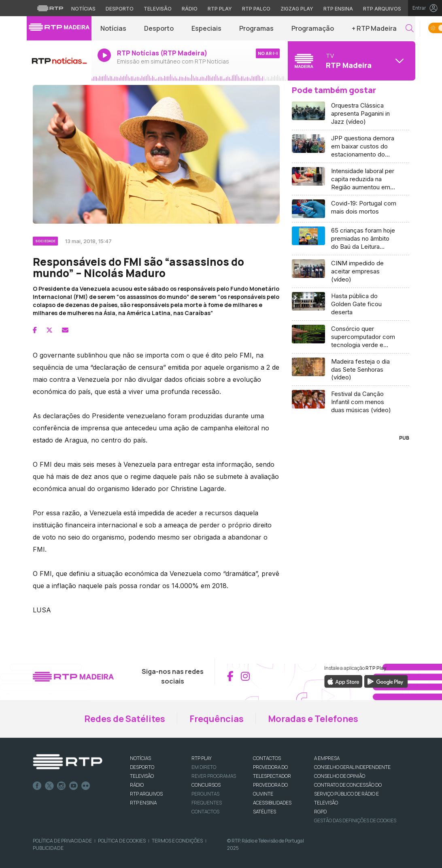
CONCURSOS (206, 785)
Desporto (159, 28)
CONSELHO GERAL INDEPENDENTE (352, 767)
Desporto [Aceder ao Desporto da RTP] (120, 9)
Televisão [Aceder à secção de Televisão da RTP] (158, 9)
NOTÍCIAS (140, 758)
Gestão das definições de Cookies (355, 820)
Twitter (49, 786)
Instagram (62, 786)
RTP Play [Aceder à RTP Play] (220, 9)
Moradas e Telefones (313, 719)
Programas (256, 28)
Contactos (205, 812)
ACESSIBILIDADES (272, 803)
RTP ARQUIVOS (146, 794)
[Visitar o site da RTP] (50, 8)
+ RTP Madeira (374, 28)
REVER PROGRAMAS (214, 776)
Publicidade (48, 848)
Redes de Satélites (125, 719)
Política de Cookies (122, 841)
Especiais (206, 28)
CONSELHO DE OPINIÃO (340, 776)
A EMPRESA (327, 758)
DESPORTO (142, 767)
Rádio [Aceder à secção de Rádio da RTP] (190, 9)
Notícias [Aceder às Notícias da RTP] (83, 9)
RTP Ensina (143, 803)
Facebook (37, 786)
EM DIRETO (204, 767)
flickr (86, 786)
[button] (410, 29)
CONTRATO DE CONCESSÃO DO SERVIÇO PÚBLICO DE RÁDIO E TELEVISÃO (348, 794)
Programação (313, 28)
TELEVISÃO (142, 776)
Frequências (217, 719)
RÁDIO (137, 785)
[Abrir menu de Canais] (351, 61)
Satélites (265, 812)
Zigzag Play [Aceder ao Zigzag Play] (297, 9)
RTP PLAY (202, 758)
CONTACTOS (267, 758)
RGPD (320, 812)
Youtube (74, 786)
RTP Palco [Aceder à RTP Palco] (256, 9)
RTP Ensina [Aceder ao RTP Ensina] (338, 9)
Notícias (113, 28)
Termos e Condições (177, 841)
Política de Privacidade (62, 841)
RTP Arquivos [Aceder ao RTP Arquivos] (382, 9)
